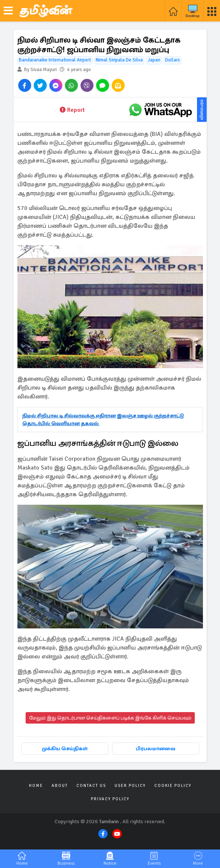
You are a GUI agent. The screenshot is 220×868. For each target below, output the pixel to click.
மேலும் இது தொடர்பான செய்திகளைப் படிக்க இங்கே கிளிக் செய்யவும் (110, 718)
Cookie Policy (173, 786)
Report (72, 110)
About (60, 786)
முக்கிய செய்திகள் (65, 749)
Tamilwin (109, 822)
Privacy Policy (110, 799)
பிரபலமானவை (156, 749)
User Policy (130, 786)
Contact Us (91, 786)
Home (36, 786)
